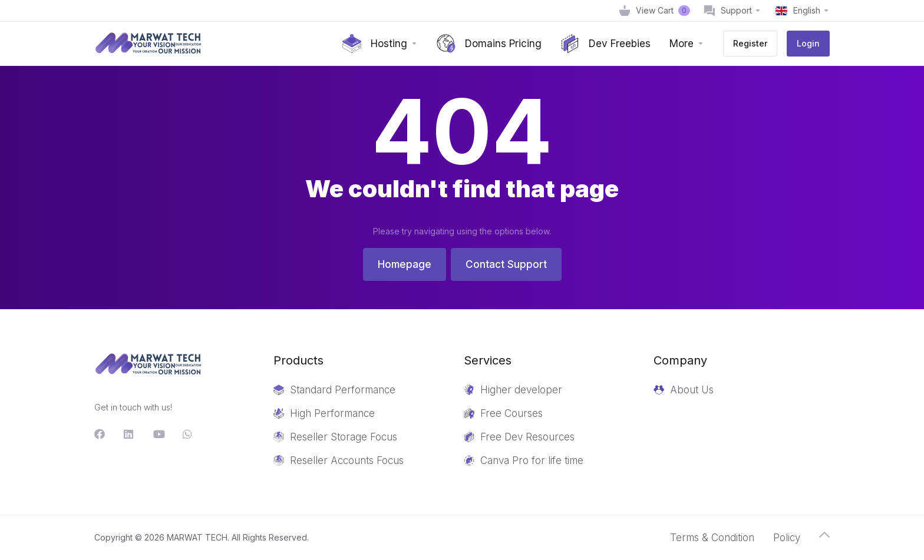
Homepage (405, 264)
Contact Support (506, 264)
